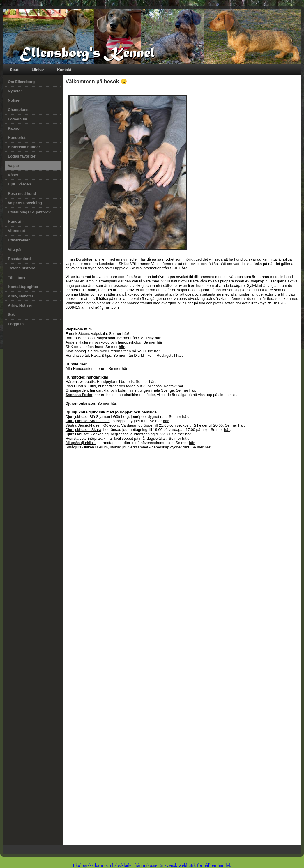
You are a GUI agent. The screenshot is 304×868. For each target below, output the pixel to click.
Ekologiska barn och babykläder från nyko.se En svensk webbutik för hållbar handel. (152, 865)
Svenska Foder (79, 395)
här (125, 334)
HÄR (183, 268)
